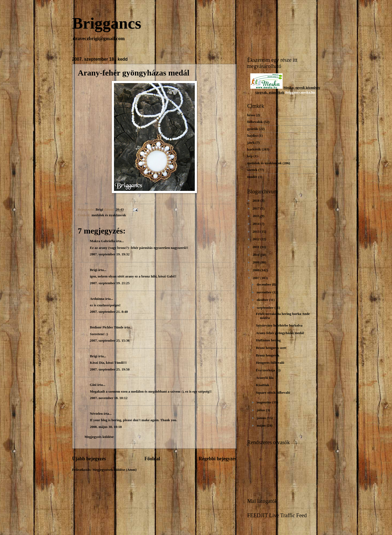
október (263, 300)
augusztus (265, 402)
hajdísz (253, 136)
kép (250, 156)
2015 (256, 216)
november (265, 292)
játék (251, 143)
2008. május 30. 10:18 (106, 427)
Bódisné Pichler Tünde (107, 327)
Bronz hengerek (268, 355)
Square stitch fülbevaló (273, 393)
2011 (256, 247)
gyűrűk (253, 129)
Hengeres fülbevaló (270, 363)
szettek (252, 170)
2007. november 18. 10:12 (109, 398)
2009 (256, 262)
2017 (256, 208)
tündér (252, 177)
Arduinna (97, 299)
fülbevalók (255, 122)
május (262, 426)
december (264, 284)
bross (251, 115)
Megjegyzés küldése (99, 437)
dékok (280, 92)
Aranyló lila (265, 378)
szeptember (266, 308)
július (261, 410)
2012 (256, 239)
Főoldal (152, 459)
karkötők (254, 149)
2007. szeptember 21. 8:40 (109, 312)
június (262, 418)
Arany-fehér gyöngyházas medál (280, 333)
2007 (256, 278)
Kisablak (263, 385)
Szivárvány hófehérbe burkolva (279, 325)
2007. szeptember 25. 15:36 (110, 341)
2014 (256, 224)
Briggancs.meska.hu (300, 92)
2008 (256, 270)
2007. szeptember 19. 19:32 (110, 254)
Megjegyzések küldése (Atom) (115, 470)
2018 (256, 201)
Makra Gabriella (103, 241)
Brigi (94, 270)
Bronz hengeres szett (271, 348)
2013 (256, 232)
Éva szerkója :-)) (268, 370)
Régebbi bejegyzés (218, 459)
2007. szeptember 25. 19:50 (110, 369)
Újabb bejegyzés (89, 459)
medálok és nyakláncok (109, 215)
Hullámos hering (268, 340)
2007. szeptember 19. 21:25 (110, 283)
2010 (256, 255)
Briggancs (107, 23)
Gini (93, 385)
